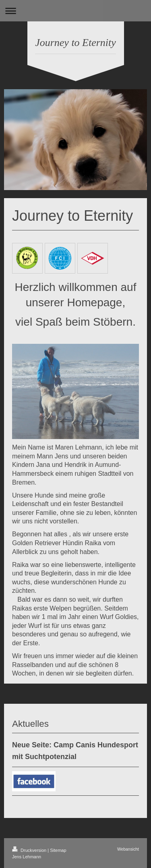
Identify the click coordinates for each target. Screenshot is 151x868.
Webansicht (128, 849)
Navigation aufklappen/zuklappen (75, 11)
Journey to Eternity (75, 43)
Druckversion (30, 850)
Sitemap (58, 850)
